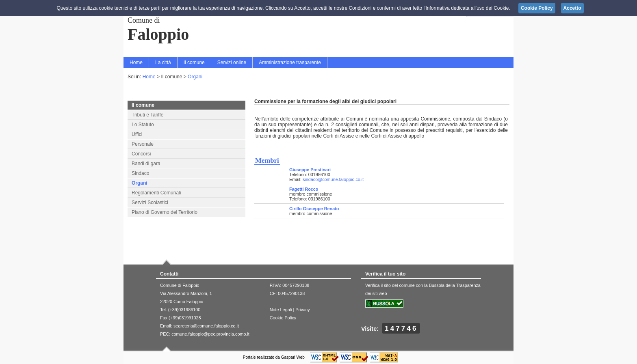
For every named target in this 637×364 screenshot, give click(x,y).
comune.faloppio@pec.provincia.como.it (210, 334)
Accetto (572, 8)
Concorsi (141, 154)
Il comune (194, 62)
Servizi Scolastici (150, 202)
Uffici (137, 134)
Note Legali (281, 310)
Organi (195, 77)
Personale (143, 144)
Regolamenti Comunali (156, 193)
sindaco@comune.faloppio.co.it (333, 179)
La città (163, 62)
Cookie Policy (283, 318)
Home (136, 62)
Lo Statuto (143, 125)
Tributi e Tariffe (147, 115)
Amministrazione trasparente (290, 62)
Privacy (302, 310)
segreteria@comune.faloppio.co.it (206, 326)
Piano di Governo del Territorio (165, 212)
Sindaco (140, 173)
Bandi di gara (146, 164)
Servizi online (232, 62)
